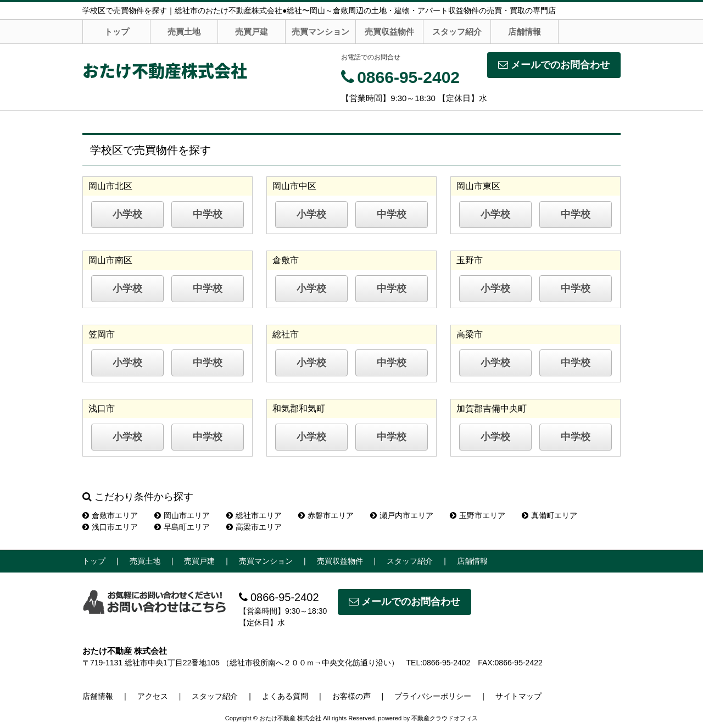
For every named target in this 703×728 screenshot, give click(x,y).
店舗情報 (525, 32)
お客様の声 (351, 696)
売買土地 (184, 32)
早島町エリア (182, 527)
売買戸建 (252, 32)
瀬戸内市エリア (402, 515)
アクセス (153, 696)
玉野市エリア (478, 515)
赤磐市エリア (326, 515)
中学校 (208, 214)
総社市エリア (254, 515)
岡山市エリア (182, 515)
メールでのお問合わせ (554, 65)
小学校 (127, 214)
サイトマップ (518, 696)
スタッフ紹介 (457, 32)
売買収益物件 (389, 32)
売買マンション (320, 32)
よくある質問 (285, 696)
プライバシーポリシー (433, 696)
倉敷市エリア (110, 515)
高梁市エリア (254, 527)
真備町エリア (549, 515)
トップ (117, 32)
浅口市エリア (110, 527)
